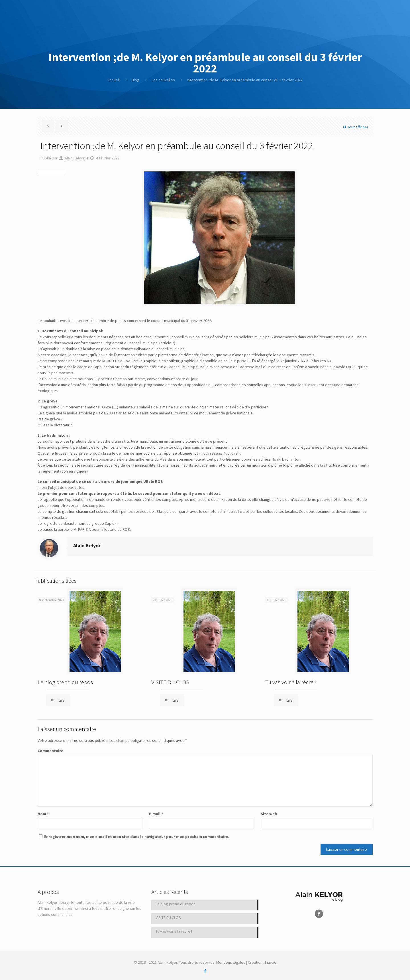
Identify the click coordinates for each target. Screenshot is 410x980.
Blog (135, 80)
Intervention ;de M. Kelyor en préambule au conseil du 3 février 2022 (245, 80)
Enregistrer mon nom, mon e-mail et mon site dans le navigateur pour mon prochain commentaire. (137, 837)
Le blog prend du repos (65, 682)
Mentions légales (231, 962)
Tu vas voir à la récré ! (291, 682)
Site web (269, 814)
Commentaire (50, 751)
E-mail (156, 814)
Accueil (114, 80)
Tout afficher (355, 127)
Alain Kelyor (75, 158)
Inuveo (271, 962)
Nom (43, 814)
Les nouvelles (163, 80)
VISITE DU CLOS (170, 682)
